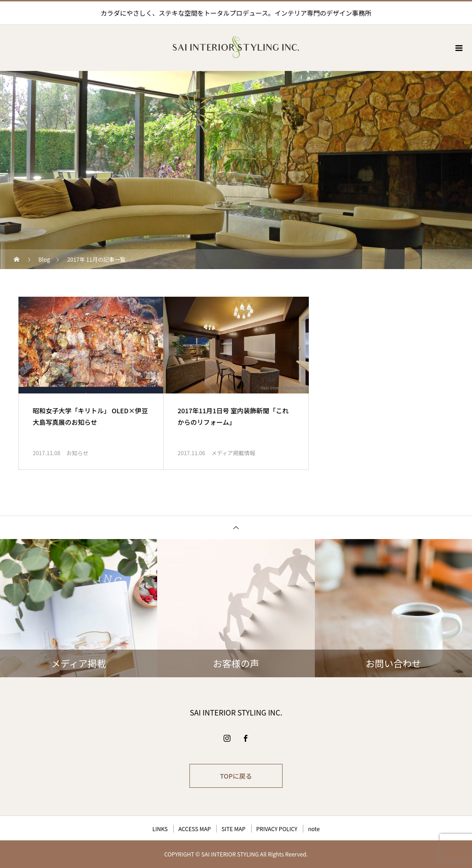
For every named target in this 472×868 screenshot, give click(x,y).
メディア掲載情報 (233, 453)
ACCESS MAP (195, 829)
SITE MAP (233, 829)
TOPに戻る (236, 776)
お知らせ (77, 453)
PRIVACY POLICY (277, 829)
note (314, 829)
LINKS (160, 829)
